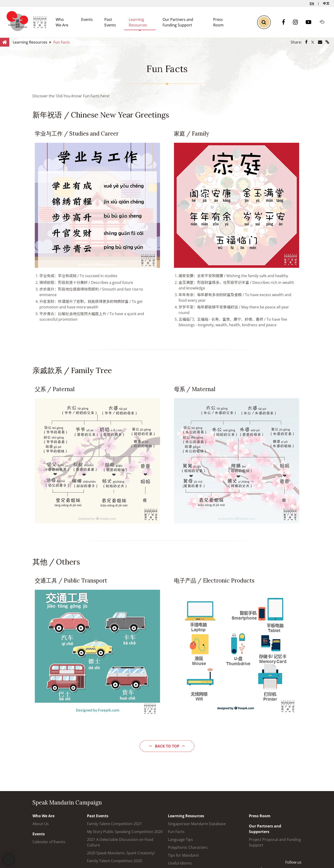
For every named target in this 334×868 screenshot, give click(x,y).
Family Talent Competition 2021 (114, 824)
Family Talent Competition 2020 (114, 861)
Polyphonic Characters (188, 847)
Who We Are (43, 816)
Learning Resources (186, 816)
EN (312, 3)
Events (87, 19)
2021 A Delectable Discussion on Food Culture (120, 842)
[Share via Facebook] (306, 42)
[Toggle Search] (264, 22)
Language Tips (180, 839)
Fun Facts (176, 832)
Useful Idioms (180, 863)
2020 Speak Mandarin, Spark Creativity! (121, 853)
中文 (326, 3)
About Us (41, 824)
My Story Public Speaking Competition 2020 (125, 832)
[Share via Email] (320, 42)
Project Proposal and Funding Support (275, 842)
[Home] (5, 42)
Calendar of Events (49, 842)
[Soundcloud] (324, 22)
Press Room (260, 816)
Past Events (98, 816)
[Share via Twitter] (313, 42)
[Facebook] (286, 22)
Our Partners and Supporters (265, 829)
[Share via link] (327, 42)
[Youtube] (311, 22)
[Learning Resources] (30, 42)
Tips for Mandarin (183, 855)
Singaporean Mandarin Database (197, 824)
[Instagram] (298, 22)
